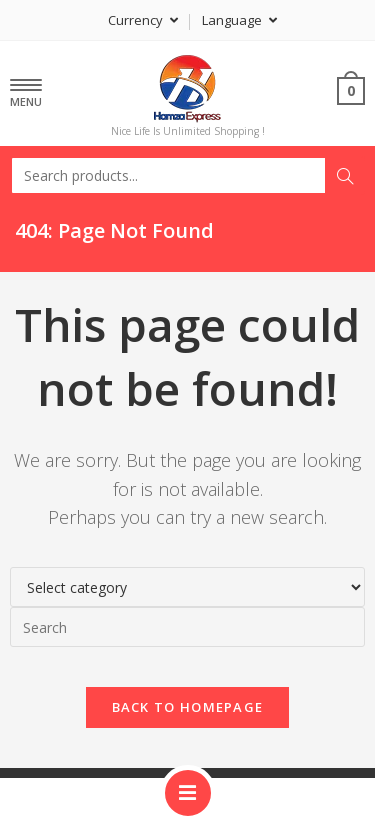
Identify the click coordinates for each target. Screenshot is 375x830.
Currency (143, 20)
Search (345, 176)
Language (239, 20)
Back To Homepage (188, 707)
